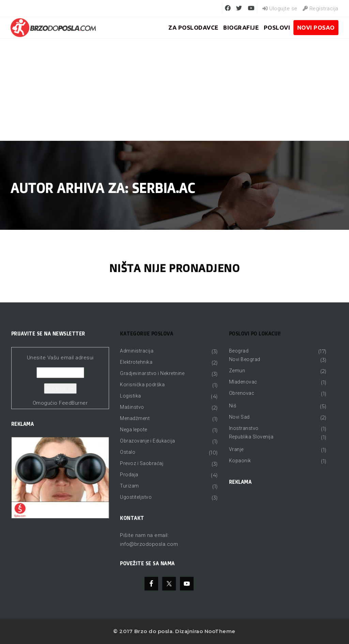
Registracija (321, 9)
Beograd (239, 351)
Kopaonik (240, 461)
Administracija (137, 351)
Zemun (237, 371)
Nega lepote (134, 430)
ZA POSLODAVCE (193, 27)
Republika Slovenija (251, 437)
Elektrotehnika (136, 362)
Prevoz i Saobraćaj (142, 463)
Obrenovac (242, 393)
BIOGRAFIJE (241, 27)
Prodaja (129, 475)
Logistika (131, 396)
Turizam (130, 486)
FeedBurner (73, 403)
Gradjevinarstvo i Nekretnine (152, 373)
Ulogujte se (280, 9)
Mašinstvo (132, 407)
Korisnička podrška (142, 385)
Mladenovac (243, 382)
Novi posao (316, 27)
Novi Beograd (245, 359)
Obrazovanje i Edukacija (148, 441)
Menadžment (135, 418)
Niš (233, 406)
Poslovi (277, 27)
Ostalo (128, 452)
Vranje (236, 449)
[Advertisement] (174, 90)
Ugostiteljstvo (136, 497)
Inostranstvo (244, 428)
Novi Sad (239, 417)
